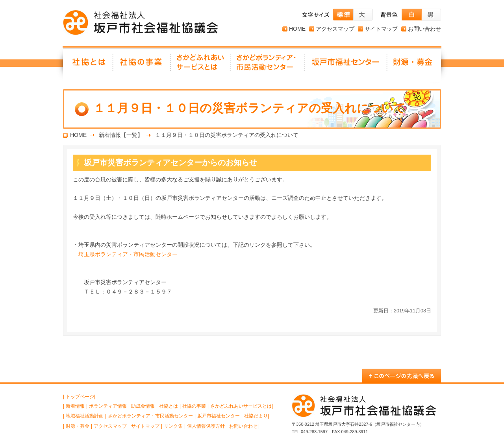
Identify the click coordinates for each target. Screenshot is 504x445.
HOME (297, 29)
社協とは (88, 65)
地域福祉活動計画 (85, 416)
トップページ (80, 397)
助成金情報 (143, 406)
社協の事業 (142, 65)
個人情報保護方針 (206, 426)
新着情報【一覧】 (121, 135)
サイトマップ (381, 29)
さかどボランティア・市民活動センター (150, 416)
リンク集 (173, 426)
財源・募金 (414, 65)
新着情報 (75, 406)
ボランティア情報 (108, 406)
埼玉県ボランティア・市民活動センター (128, 254)
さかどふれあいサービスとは (201, 65)
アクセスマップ (335, 29)
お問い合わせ (424, 29)
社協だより (256, 416)
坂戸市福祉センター (346, 65)
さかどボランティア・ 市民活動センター (268, 65)
